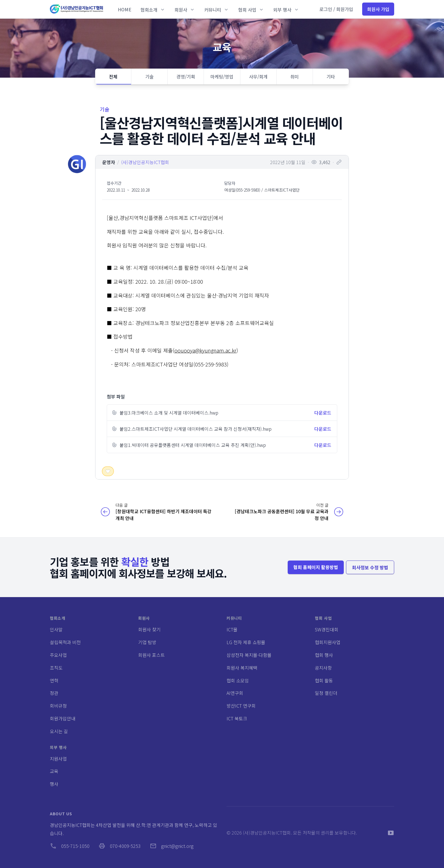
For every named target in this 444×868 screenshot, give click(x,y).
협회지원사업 (328, 642)
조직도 (56, 668)
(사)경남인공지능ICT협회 (145, 162)
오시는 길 (59, 731)
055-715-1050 (70, 846)
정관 (54, 693)
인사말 (56, 629)
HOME (125, 9)
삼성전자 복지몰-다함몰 (249, 655)
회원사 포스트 (151, 655)
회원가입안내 (63, 718)
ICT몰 (232, 629)
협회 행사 (324, 655)
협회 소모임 (238, 680)
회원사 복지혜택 (242, 668)
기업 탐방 (147, 642)
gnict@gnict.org (172, 846)
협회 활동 (324, 680)
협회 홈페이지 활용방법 (316, 567)
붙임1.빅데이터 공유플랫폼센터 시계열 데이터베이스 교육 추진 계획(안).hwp (193, 445)
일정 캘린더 (326, 693)
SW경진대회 (327, 629)
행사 (54, 784)
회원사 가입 (378, 9)
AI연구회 (235, 693)
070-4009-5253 (120, 846)
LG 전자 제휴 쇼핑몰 (246, 642)
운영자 (109, 162)
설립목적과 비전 (65, 642)
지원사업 (58, 759)
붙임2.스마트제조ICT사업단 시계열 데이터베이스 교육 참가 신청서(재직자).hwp (196, 429)
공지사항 (323, 668)
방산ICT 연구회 (241, 706)
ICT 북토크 (237, 718)
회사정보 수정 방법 (370, 567)
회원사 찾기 (149, 629)
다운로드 (323, 413)
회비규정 (58, 706)
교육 (54, 771)
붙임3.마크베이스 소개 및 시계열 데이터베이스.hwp (169, 413)
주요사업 (58, 655)
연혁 (54, 680)
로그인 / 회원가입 (336, 9)
